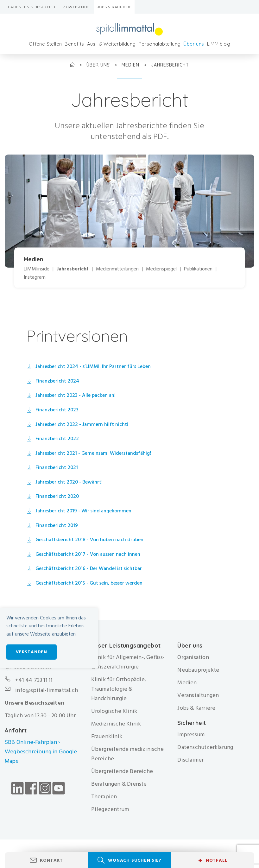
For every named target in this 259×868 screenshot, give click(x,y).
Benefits (74, 44)
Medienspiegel (161, 269)
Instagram (35, 277)
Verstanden (32, 652)
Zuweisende (76, 7)
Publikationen (198, 269)
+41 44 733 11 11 (34, 680)
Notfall (213, 860)
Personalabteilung (160, 44)
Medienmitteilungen (117, 269)
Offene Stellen (45, 44)
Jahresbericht (73, 269)
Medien (131, 65)
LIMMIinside (37, 269)
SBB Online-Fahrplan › (32, 742)
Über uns (194, 44)
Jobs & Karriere (114, 7)
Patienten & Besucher (32, 7)
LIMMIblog (219, 44)
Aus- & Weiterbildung (111, 44)
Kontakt (51, 860)
